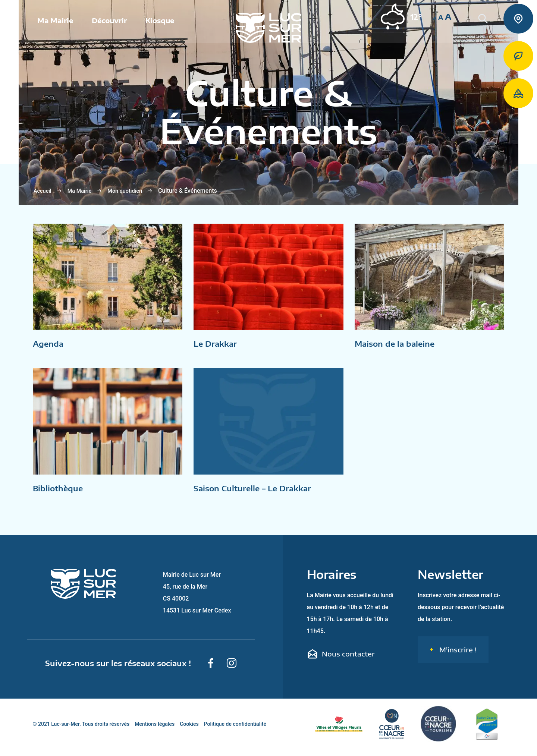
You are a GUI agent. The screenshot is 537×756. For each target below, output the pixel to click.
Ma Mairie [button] (55, 22)
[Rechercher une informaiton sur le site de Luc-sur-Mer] (492, 30)
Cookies (189, 731)
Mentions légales (155, 731)
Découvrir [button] (109, 22)
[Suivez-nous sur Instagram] (232, 670)
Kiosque (160, 22)
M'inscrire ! (457, 656)
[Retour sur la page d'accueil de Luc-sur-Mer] (268, 30)
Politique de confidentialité (235, 731)
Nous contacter (341, 661)
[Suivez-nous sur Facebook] (211, 670)
